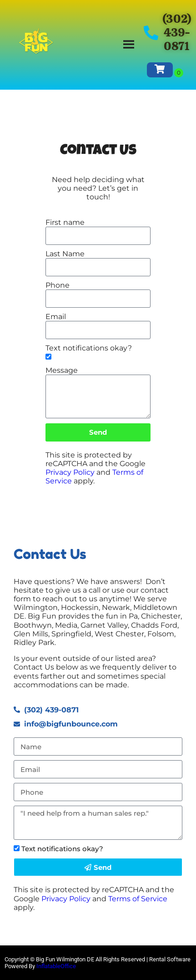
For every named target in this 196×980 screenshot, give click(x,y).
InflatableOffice (56, 966)
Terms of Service (138, 899)
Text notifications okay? (89, 348)
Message (62, 370)
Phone (58, 285)
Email (56, 317)
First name (65, 222)
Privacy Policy (70, 472)
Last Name (65, 254)
